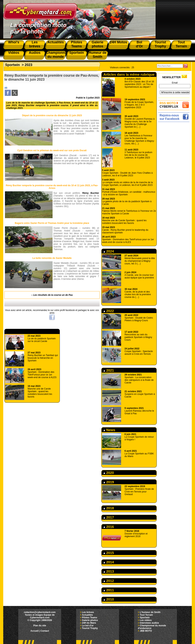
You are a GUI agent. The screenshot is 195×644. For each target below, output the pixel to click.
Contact (45, 631)
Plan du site (40, 626)
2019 (109, 482)
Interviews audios (149, 623)
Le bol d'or (88, 626)
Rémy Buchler (91, 193)
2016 (109, 527)
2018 (109, 508)
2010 (109, 599)
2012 (109, 581)
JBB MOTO (146, 631)
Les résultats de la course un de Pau (53, 295)
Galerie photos (90, 620)
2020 (109, 473)
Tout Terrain (146, 615)
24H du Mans (89, 623)
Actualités (87, 615)
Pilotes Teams (90, 618)
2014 (109, 562)
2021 (109, 370)
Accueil (35, 631)
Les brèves (88, 612)
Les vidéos (146, 620)
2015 (109, 553)
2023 (29, 65)
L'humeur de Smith (150, 612)
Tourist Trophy (90, 628)
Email (175, 83)
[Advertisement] (175, 180)
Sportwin (12, 65)
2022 (109, 311)
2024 (109, 251)
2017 (109, 518)
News (109, 430)
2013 (109, 572)
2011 (109, 590)
